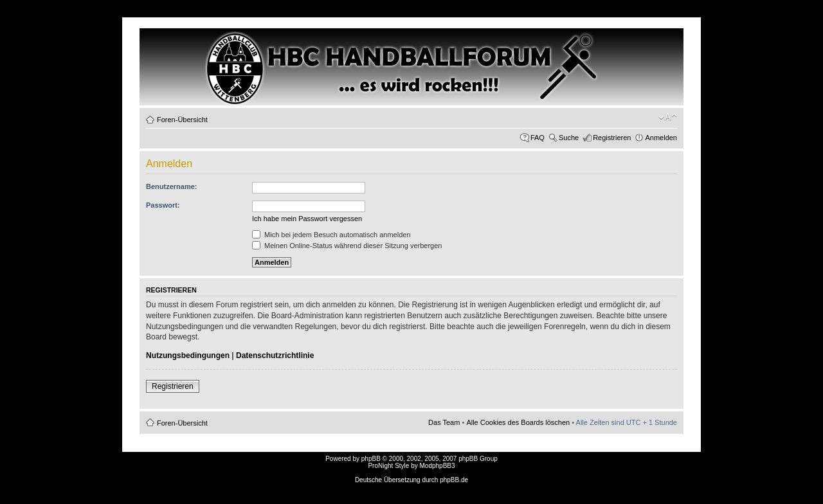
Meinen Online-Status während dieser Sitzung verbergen (347, 246)
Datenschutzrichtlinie (275, 355)
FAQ (538, 138)
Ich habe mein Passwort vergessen (307, 219)
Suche (569, 138)
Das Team (444, 422)
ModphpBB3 (438, 466)
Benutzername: (171, 186)
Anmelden (661, 138)
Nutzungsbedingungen (188, 355)
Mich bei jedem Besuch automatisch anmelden (331, 235)
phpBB (371, 459)
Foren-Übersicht (182, 120)
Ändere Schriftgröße (668, 117)
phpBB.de (454, 480)
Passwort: (163, 205)
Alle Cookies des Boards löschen (518, 422)
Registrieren (612, 138)
